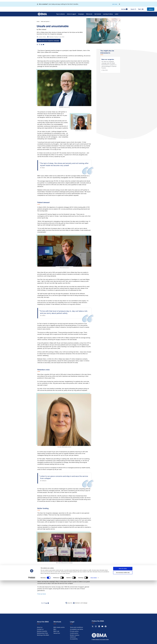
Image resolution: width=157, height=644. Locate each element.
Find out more (42, 594)
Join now (115, 4)
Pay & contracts (61, 14)
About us (40, 627)
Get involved (98, 14)
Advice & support (71, 14)
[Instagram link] (96, 627)
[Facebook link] (106, 627)
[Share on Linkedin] (41, 45)
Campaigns (81, 14)
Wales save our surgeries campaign (49, 41)
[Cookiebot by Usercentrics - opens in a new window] (32, 641)
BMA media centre (59, 627)
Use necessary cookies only (123, 636)
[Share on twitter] (37, 45)
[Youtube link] (102, 627)
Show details (94, 641)
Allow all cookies (123, 632)
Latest (117, 14)
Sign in (141, 9)
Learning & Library (108, 14)
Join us (151, 9)
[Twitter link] (93, 627)
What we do (89, 14)
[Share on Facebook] (39, 45)
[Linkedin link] (99, 627)
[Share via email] (43, 45)
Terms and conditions (76, 627)
